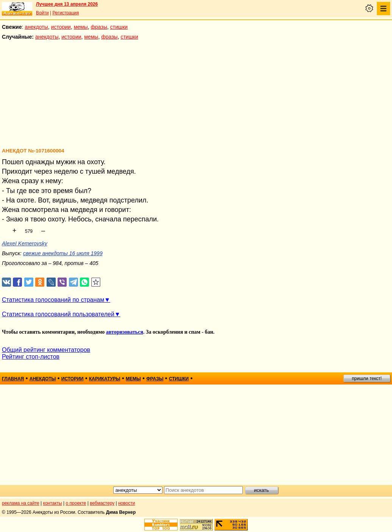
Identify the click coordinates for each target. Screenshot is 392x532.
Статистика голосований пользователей (58, 314)
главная (13, 379)
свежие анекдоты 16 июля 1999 (63, 253)
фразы (99, 27)
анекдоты (36, 27)
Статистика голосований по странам (53, 300)
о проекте (76, 503)
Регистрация (66, 13)
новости (127, 503)
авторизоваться (125, 332)
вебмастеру (102, 503)
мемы (81, 27)
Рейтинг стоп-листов (31, 357)
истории (61, 27)
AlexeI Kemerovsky (25, 243)
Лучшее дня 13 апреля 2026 (67, 4)
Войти (42, 13)
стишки (119, 27)
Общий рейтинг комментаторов (46, 350)
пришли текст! (367, 378)
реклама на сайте (21, 503)
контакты (53, 503)
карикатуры (105, 379)
